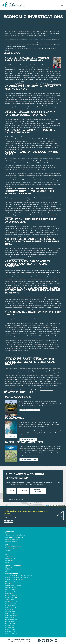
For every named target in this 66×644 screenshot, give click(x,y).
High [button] (7, 571)
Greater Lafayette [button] (11, 596)
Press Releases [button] (10, 559)
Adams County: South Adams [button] (15, 579)
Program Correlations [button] (12, 541)
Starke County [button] (10, 622)
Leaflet (48, 505)
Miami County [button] (10, 610)
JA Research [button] (9, 556)
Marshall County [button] (11, 608)
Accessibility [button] (10, 642)
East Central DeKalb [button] (12, 587)
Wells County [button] (10, 628)
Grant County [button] (10, 594)
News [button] (7, 563)
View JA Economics (28, 440)
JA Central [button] (27, 642)
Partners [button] (9, 544)
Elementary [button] (9, 567)
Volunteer (23, 491)
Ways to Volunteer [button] (11, 533)
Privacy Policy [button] (25, 640)
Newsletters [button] (9, 561)
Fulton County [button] (10, 591)
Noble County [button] (10, 614)
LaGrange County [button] (11, 604)
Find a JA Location (11, 634)
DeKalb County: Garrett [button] (13, 585)
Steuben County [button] (11, 624)
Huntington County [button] (12, 598)
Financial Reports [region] (11, 548)
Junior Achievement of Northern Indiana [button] (19, 575)
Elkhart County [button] (10, 590)
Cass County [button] (9, 583)
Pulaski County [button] (10, 618)
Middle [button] (8, 569)
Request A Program (38, 491)
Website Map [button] (19, 642)
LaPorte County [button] (11, 606)
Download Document (54, 84)
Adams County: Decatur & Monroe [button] (17, 577)
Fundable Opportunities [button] (13, 546)
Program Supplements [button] (13, 539)
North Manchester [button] (11, 616)
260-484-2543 (9, 522)
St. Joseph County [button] (11, 620)
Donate (11, 491)
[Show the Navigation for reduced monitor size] (62, 5)
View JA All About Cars (30, 410)
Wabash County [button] (11, 626)
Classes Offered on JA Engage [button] (15, 535)
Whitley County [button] (11, 632)
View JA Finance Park (29, 460)
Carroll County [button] (10, 581)
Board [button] (7, 555)
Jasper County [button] (10, 600)
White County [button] (10, 630)
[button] (40, 641)
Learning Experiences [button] (14, 565)
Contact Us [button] (8, 520)
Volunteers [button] (10, 531)
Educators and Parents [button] (14, 538)
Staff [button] (7, 552)
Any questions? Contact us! (15, 499)
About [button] (8, 551)
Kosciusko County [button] (11, 602)
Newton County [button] (11, 612)
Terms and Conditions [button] (13, 640)
